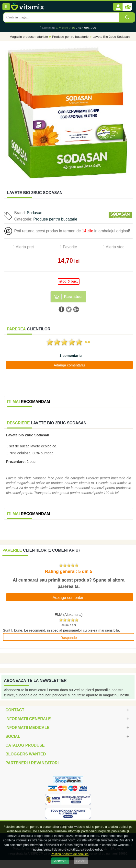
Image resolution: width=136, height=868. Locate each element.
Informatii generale (28, 719)
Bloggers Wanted (26, 754)
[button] (118, 7)
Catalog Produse (25, 745)
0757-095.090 (86, 28)
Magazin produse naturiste (29, 37)
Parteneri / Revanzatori (32, 763)
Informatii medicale (27, 728)
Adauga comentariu (69, 365)
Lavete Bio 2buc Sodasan (111, 37)
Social (13, 736)
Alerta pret (25, 247)
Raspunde (69, 638)
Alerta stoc (115, 247)
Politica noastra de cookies (70, 854)
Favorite (70, 247)
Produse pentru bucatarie (70, 37)
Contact (15, 710)
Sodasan (35, 213)
